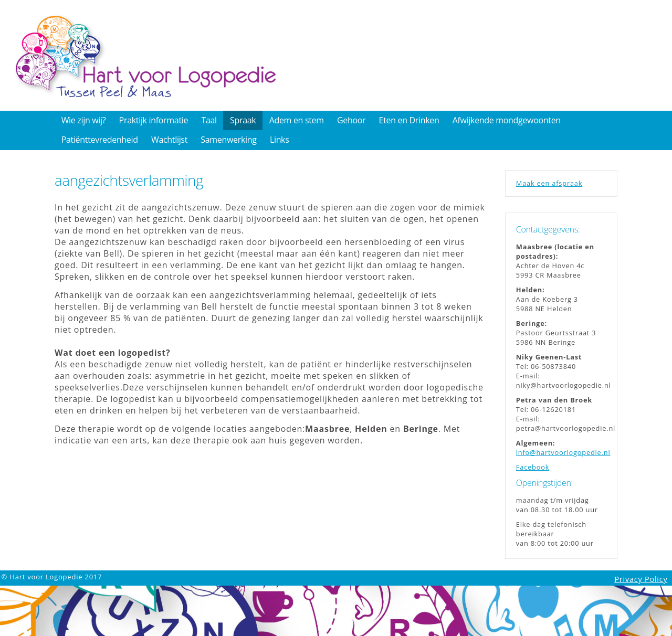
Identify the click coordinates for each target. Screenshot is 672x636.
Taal (209, 120)
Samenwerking (228, 140)
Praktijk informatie (154, 120)
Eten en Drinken (409, 120)
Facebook (533, 467)
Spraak (243, 120)
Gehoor (351, 120)
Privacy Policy (641, 579)
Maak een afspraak (549, 183)
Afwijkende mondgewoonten (507, 120)
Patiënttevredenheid (100, 140)
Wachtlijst (169, 140)
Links (280, 140)
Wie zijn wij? (84, 120)
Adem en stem (297, 120)
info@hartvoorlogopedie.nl (563, 452)
